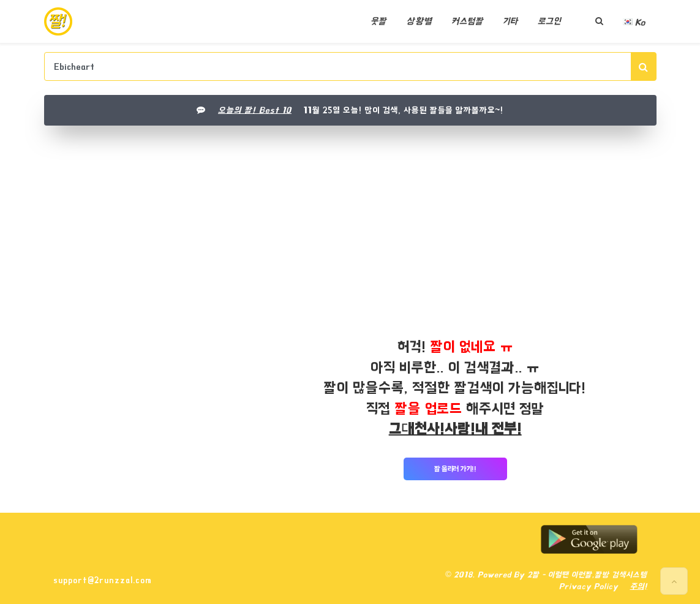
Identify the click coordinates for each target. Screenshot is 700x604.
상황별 (419, 21)
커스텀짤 (467, 21)
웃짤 (378, 21)
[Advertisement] (350, 226)
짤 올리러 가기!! (455, 469)
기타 (510, 21)
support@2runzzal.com (103, 580)
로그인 (549, 21)
